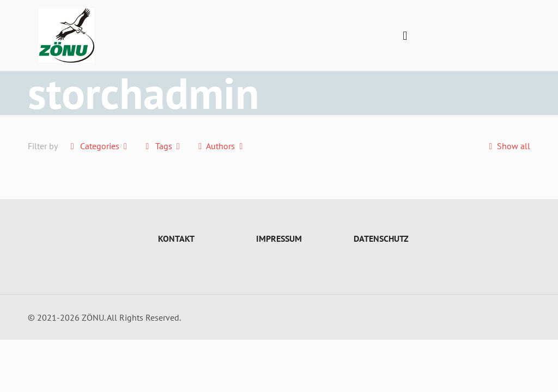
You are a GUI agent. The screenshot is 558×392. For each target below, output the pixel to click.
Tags (163, 146)
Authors (221, 146)
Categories (99, 146)
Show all (507, 146)
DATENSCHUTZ (381, 238)
